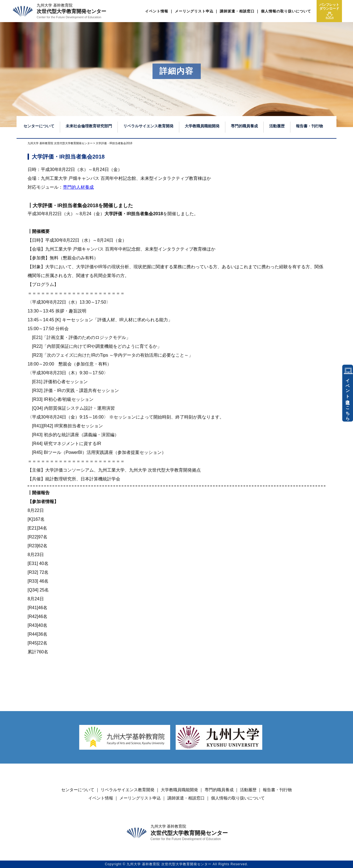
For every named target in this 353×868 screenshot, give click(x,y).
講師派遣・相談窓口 (237, 11)
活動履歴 (277, 126)
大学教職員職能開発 (202, 126)
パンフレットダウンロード (329, 11)
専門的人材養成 (78, 187)
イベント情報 (157, 11)
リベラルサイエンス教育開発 (148, 126)
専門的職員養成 (244, 126)
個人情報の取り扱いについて (286, 11)
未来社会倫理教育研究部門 (89, 126)
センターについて (39, 126)
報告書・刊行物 (309, 126)
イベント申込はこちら (348, 397)
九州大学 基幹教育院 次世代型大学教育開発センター (60, 143)
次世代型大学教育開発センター (71, 11)
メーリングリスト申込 (194, 11)
